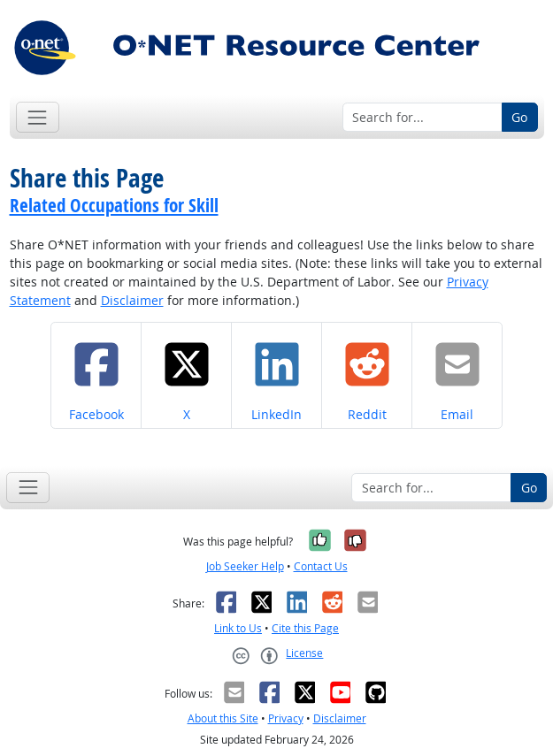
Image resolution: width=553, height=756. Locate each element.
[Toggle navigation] (38, 117)
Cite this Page (305, 628)
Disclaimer (132, 300)
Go (519, 117)
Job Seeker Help (245, 566)
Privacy (286, 718)
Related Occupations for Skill (114, 205)
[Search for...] (422, 118)
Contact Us (321, 566)
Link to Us (238, 628)
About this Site (223, 718)
